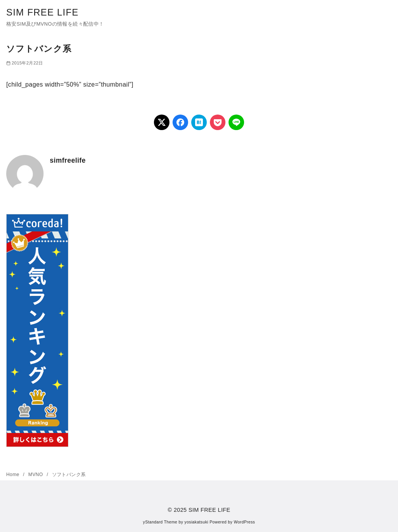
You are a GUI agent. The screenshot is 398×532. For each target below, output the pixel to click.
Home (13, 475)
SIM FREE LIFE (42, 12)
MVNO (36, 475)
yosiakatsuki (196, 522)
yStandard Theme (160, 522)
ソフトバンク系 (69, 475)
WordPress (244, 522)
